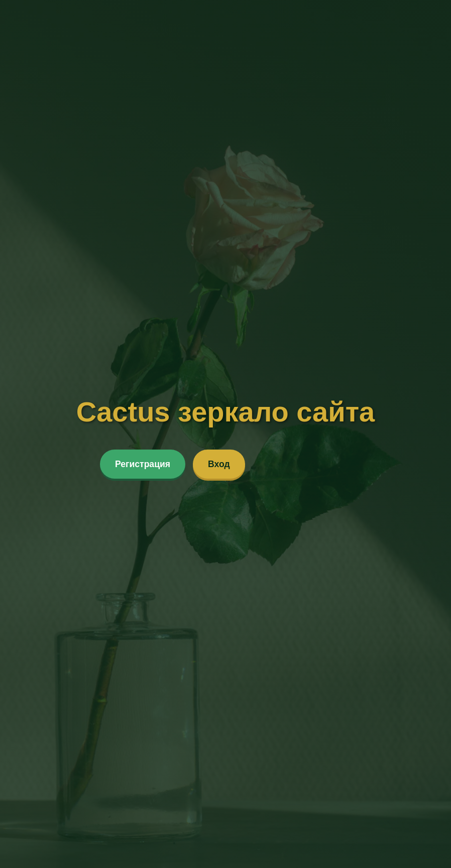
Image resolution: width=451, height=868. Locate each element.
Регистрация (143, 464)
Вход (219, 464)
